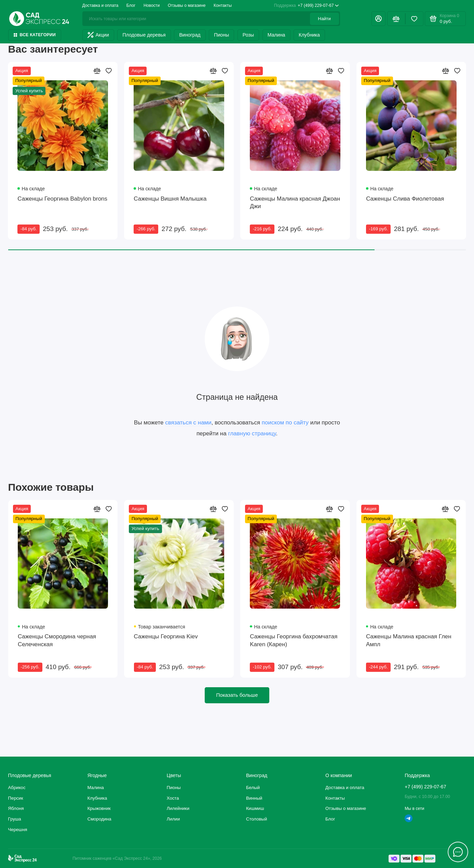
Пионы (221, 35)
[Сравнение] (396, 19)
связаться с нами (188, 423)
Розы (248, 35)
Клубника (309, 35)
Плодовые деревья (144, 35)
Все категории (35, 35)
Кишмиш (255, 808)
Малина (276, 35)
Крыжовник (99, 808)
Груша (15, 819)
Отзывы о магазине (187, 5)
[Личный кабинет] (379, 19)
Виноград (190, 35)
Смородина (99, 819)
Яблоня (16, 808)
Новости (152, 5)
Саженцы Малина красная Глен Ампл (409, 640)
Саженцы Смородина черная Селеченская (57, 640)
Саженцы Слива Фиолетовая (405, 199)
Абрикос (17, 788)
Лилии (173, 819)
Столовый (257, 819)
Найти (324, 19)
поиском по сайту (285, 423)
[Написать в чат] (458, 852)
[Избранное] (414, 19)
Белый (253, 788)
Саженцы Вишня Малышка (170, 199)
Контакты (223, 5)
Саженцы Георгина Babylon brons (62, 199)
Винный (254, 798)
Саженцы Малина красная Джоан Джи (295, 203)
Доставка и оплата (100, 5)
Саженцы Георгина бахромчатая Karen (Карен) (294, 640)
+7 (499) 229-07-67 (307, 6)
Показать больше (237, 695)
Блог (131, 5)
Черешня (18, 830)
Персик (16, 798)
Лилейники (178, 808)
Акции (98, 35)
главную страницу (252, 433)
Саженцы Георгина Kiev (166, 636)
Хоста (173, 798)
